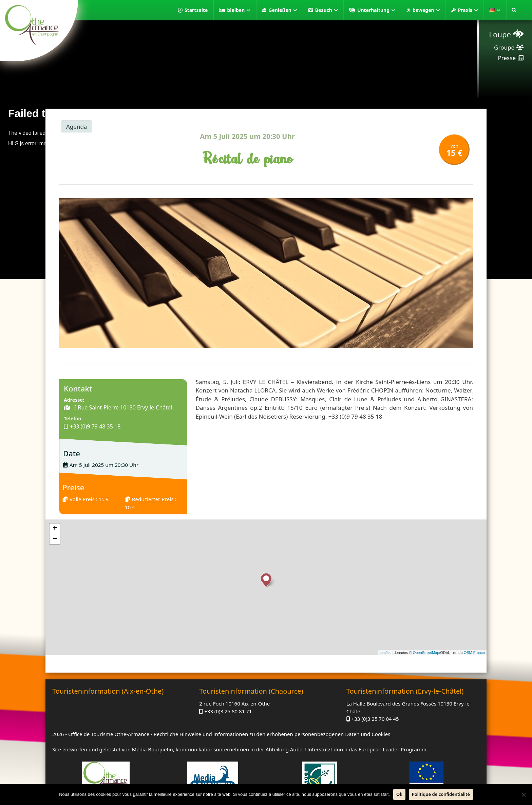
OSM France (474, 653)
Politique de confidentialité (441, 794)
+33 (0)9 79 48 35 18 (95, 426)
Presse (507, 58)
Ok (399, 794)
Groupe (504, 47)
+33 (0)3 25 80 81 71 (228, 711)
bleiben (239, 10)
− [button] (55, 539)
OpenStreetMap (426, 653)
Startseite (196, 10)
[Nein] (524, 794)
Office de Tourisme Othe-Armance (109, 734)
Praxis (468, 10)
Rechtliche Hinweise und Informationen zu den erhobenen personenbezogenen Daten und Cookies (272, 734)
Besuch (327, 10)
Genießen (283, 10)
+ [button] (55, 529)
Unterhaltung (376, 10)
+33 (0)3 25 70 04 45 (375, 719)
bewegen (426, 10)
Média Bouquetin (153, 749)
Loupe (500, 34)
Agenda (77, 126)
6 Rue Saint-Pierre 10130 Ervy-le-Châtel (122, 407)
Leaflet (385, 653)
